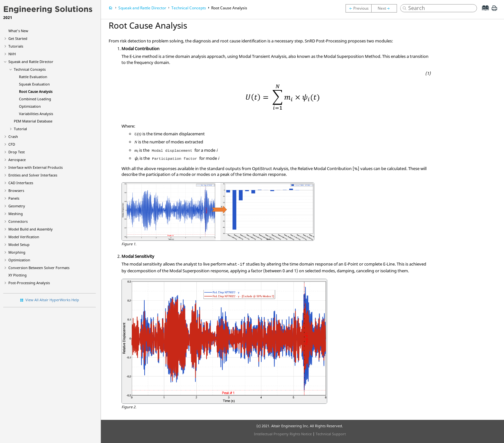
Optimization (30, 106)
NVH (12, 54)
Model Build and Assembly (31, 229)
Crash (13, 136)
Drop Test (17, 152)
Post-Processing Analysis (29, 283)
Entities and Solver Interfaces (33, 175)
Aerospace (17, 160)
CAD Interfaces (21, 183)
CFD (12, 144)
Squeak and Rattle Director (31, 62)
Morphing (17, 252)
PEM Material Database (33, 121)
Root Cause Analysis (36, 91)
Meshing (16, 214)
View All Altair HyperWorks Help (52, 300)
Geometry (17, 206)
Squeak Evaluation (34, 84)
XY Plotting (18, 275)
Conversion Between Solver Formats (39, 268)
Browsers (16, 190)
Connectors (18, 221)
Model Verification (24, 237)
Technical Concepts (30, 69)
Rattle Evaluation (33, 77)
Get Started (18, 38)
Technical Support (331, 434)
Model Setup (19, 244)
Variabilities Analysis (36, 114)
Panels (14, 198)
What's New (18, 31)
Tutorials (16, 46)
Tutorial (20, 129)
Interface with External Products (36, 167)
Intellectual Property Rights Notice (283, 434)
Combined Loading (35, 99)
